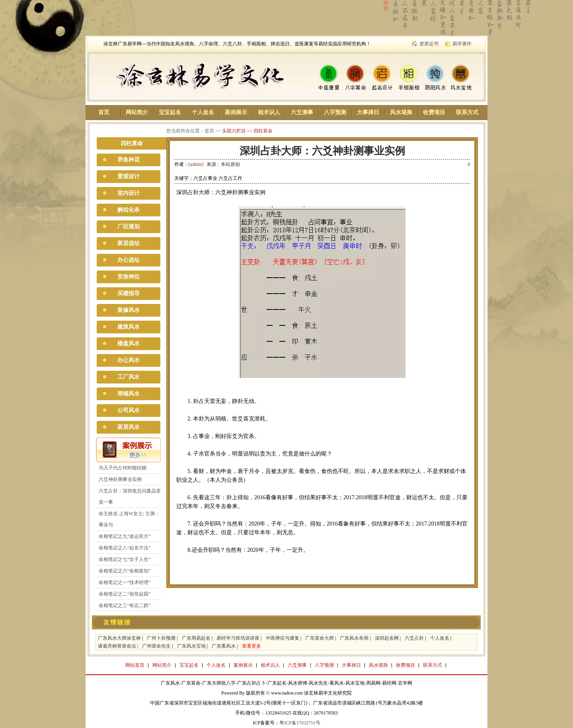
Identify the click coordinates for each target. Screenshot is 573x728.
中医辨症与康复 (283, 638)
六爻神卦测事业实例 (120, 479)
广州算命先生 (156, 646)
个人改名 (203, 112)
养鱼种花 (129, 160)
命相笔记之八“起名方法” (125, 548)
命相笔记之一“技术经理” (125, 582)
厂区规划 (129, 227)
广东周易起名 (196, 638)
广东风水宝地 (191, 646)
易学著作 (462, 44)
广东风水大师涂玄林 (119, 638)
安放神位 (129, 277)
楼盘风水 (129, 344)
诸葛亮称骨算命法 (117, 646)
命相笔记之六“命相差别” (125, 571)
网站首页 (135, 665)
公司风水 (129, 410)
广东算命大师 (320, 638)
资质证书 (429, 44)
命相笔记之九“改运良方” (125, 536)
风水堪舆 (401, 112)
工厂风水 (129, 377)
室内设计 (129, 193)
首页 (104, 112)
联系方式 (467, 112)
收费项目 (434, 112)
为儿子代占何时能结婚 (123, 468)
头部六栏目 (234, 131)
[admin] (196, 164)
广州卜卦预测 (161, 638)
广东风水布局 (354, 638)
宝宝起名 (170, 112)
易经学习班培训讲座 (238, 638)
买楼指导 (129, 293)
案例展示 (236, 112)
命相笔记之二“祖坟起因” (125, 594)
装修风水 (129, 310)
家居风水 (129, 427)
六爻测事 (302, 112)
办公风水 (129, 360)
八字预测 (335, 112)
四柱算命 (263, 131)
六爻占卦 (414, 638)
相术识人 (269, 112)
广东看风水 (224, 646)
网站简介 (137, 112)
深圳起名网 (387, 638)
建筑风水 (129, 327)
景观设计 (129, 176)
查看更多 (251, 646)
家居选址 (129, 243)
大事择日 (368, 112)
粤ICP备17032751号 (300, 723)
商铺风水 (129, 394)
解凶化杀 (129, 210)
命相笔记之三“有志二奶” (125, 605)
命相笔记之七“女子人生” (125, 559)
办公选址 (129, 260)
